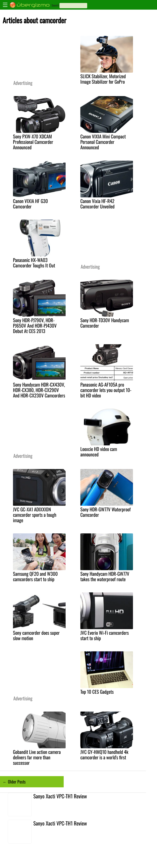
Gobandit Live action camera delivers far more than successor (37, 757)
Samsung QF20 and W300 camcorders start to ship (35, 576)
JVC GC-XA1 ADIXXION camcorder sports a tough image (35, 515)
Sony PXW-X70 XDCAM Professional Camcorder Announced (33, 142)
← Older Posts (14, 782)
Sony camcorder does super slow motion (36, 635)
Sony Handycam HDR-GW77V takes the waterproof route (105, 576)
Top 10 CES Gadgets (97, 692)
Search (55, 5)
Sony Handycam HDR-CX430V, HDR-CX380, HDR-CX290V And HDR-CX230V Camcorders (39, 390)
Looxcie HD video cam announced (99, 452)
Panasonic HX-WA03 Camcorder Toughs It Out (34, 263)
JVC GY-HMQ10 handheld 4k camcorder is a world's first (104, 755)
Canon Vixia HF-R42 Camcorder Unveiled (97, 204)
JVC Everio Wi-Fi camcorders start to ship (105, 635)
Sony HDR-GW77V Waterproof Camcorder (106, 512)
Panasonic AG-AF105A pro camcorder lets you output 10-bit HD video (106, 390)
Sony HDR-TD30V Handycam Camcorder (105, 323)
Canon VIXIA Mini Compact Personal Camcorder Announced (103, 142)
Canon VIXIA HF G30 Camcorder (30, 204)
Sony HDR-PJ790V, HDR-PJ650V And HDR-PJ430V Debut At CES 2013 (35, 325)
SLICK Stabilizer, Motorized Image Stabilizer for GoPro (103, 79)
